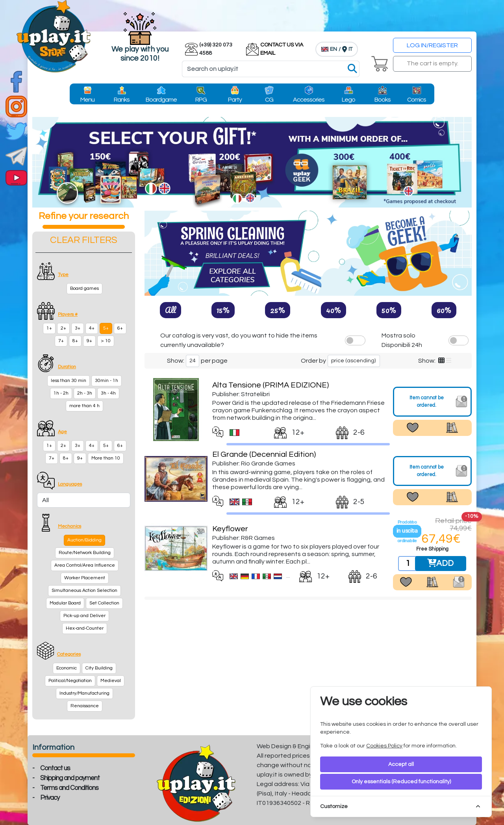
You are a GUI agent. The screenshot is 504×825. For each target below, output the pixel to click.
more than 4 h (84, 406)
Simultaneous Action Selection (84, 590)
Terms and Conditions (69, 788)
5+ (106, 328)
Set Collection (104, 603)
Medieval (111, 681)
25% (278, 310)
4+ (92, 328)
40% (334, 310)
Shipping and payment (70, 778)
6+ (120, 328)
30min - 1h (107, 381)
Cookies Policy (384, 746)
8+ (75, 341)
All (170, 310)
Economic (67, 668)
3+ (78, 328)
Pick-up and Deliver (84, 616)
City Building (99, 668)
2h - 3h (85, 393)
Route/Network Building (85, 553)
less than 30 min (69, 381)
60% (444, 310)
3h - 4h (108, 393)
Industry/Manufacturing (84, 693)
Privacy (50, 798)
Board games (84, 288)
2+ (63, 328)
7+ (61, 341)
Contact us (55, 768)
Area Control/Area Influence (85, 565)
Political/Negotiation (70, 681)
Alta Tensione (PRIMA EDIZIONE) (271, 385)
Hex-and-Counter (85, 628)
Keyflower (230, 529)
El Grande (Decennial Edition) (264, 454)
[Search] (271, 69)
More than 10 (106, 458)
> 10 (106, 341)
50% (389, 310)
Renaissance (85, 706)
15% (223, 310)
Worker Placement (85, 578)
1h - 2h (61, 393)
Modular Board (65, 603)
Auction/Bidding (84, 540)
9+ (89, 341)
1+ (49, 328)
